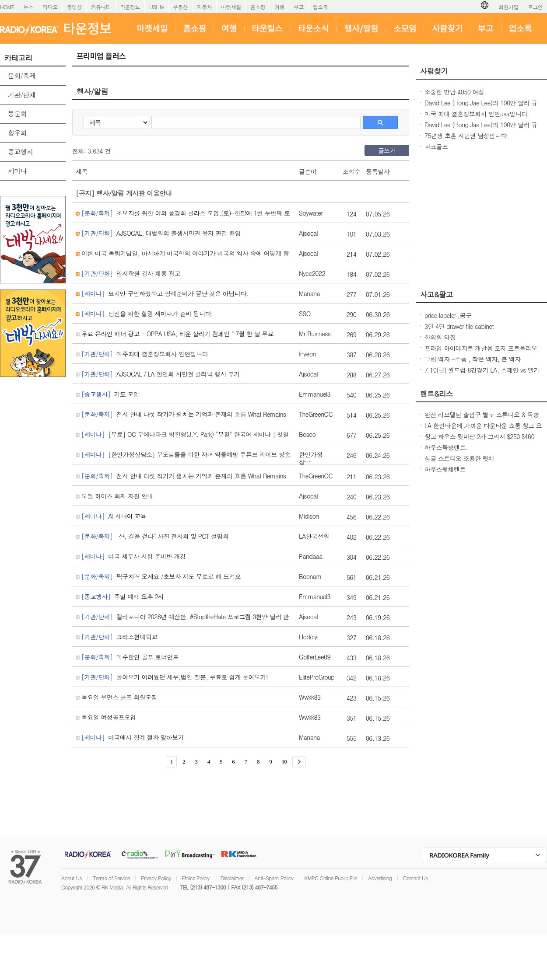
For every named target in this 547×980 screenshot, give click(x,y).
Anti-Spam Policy (274, 878)
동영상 (74, 7)
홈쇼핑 (258, 7)
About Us (72, 878)
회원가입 (508, 7)
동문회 (17, 113)
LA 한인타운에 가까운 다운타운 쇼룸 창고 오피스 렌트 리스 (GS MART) (483, 430)
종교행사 (21, 152)
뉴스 (29, 7)
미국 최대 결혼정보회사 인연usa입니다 (476, 114)
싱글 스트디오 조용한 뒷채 (459, 458)
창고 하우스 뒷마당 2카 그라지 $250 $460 (479, 436)
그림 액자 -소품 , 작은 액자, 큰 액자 (473, 359)
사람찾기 (434, 71)
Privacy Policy (156, 878)
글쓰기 (387, 150)
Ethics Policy (196, 878)
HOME (7, 7)
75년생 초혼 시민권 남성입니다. (467, 136)
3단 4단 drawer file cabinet (459, 326)
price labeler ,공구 (448, 315)
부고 (299, 7)
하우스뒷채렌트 (445, 469)
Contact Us (416, 878)
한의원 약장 (440, 337)
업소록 (320, 7)
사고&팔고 (437, 294)
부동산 (180, 7)
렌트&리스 (437, 394)
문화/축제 (22, 75)
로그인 (535, 7)
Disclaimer (232, 878)
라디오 (50, 7)
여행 (279, 7)
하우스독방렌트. (446, 447)
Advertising (380, 878)
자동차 (204, 7)
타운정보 (130, 7)
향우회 (17, 133)
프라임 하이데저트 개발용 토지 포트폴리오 (481, 348)
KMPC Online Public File (331, 878)
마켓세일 (231, 7)
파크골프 (436, 146)
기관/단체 (22, 95)
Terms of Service (111, 878)
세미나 (17, 171)
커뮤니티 (101, 7)
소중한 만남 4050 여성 (454, 92)
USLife (156, 7)
